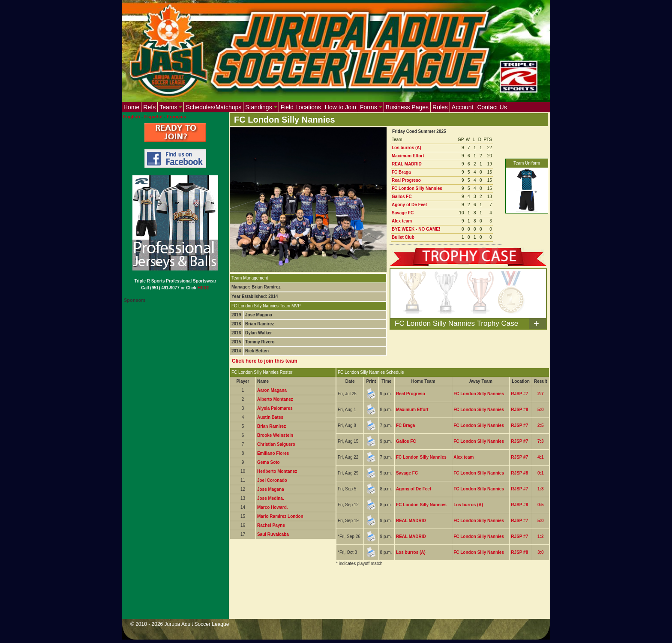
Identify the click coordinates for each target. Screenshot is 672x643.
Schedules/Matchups (213, 107)
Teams (171, 107)
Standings (261, 107)
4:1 (540, 457)
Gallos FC (402, 197)
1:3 (540, 489)
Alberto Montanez (275, 399)
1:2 (540, 536)
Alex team (402, 221)
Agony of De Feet (409, 205)
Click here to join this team (265, 361)
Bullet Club (403, 237)
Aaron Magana (272, 390)
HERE (204, 288)
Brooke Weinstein (275, 435)
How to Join (340, 107)
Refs (149, 107)
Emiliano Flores (273, 453)
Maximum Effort (408, 156)
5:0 (540, 410)
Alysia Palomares (275, 408)
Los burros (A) (406, 148)
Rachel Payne (271, 525)
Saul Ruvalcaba (273, 534)
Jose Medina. (271, 498)
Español (154, 117)
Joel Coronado (272, 480)
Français (176, 117)
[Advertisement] (386, 598)
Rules (440, 107)
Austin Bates (270, 417)
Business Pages (407, 107)
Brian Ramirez (271, 426)
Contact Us (492, 107)
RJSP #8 (519, 410)
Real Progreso (406, 180)
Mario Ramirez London (280, 516)
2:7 (540, 394)
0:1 (540, 473)
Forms (371, 107)
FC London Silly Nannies (417, 188)
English (132, 117)
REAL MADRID (407, 164)
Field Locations (301, 107)
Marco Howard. (273, 507)
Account (463, 107)
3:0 (540, 552)
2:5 (540, 425)
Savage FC (403, 213)
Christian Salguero (276, 444)
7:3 (540, 441)
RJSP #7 (519, 394)
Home (131, 107)
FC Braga (401, 172)
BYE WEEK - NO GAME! (416, 229)
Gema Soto (268, 462)
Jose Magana (271, 489)
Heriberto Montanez (277, 471)
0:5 (540, 505)
